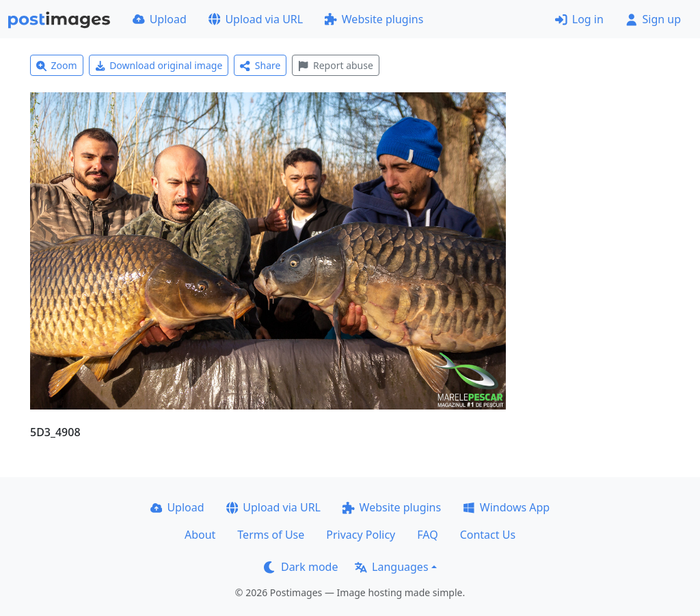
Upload (160, 19)
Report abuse (335, 65)
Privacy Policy (361, 535)
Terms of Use (271, 535)
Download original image (159, 65)
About (200, 535)
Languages (391, 567)
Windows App (506, 507)
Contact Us (488, 535)
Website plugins (374, 19)
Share (260, 65)
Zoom (57, 65)
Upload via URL (256, 19)
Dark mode (301, 567)
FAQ (427, 535)
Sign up (653, 19)
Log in (579, 19)
